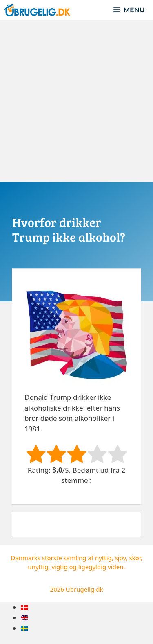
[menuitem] (24, 607)
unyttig (38, 567)
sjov (121, 558)
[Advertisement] (76, 101)
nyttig (103, 558)
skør (135, 558)
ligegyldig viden (101, 567)
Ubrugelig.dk (84, 589)
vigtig (59, 567)
